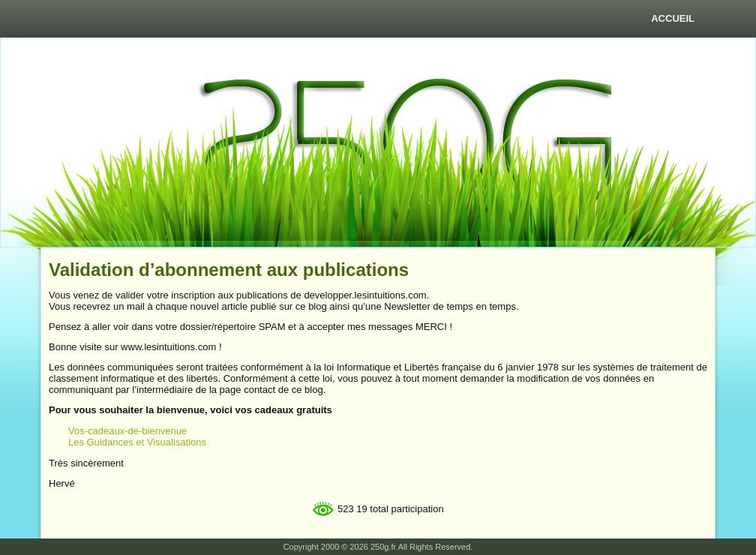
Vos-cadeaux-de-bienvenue (127, 431)
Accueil (673, 18)
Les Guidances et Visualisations (137, 442)
